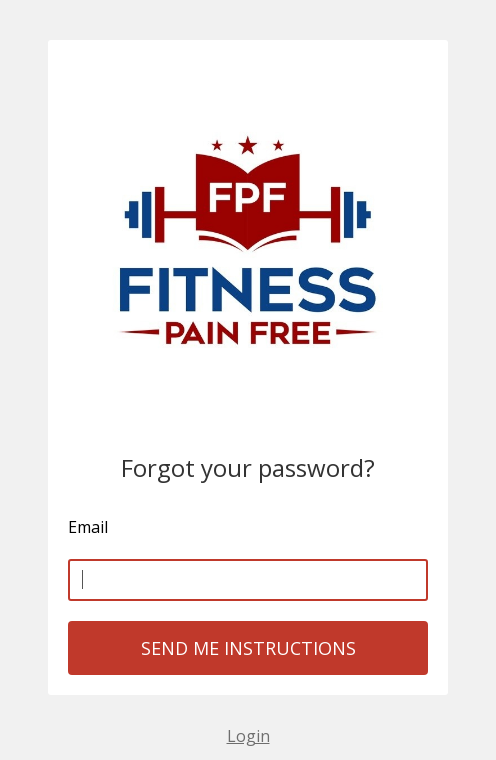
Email (88, 527)
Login (248, 736)
